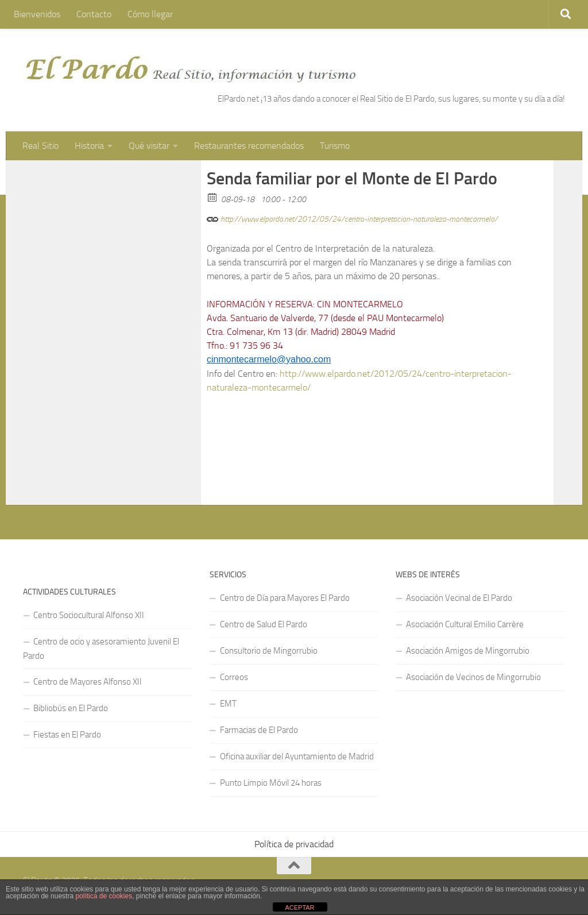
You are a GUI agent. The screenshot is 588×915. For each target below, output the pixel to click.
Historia (89, 146)
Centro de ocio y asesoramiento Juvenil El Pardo (101, 649)
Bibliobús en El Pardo (71, 708)
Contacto (94, 14)
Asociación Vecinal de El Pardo (459, 598)
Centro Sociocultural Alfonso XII (89, 615)
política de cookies (104, 896)
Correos (234, 677)
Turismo (335, 146)
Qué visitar (149, 146)
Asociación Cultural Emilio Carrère (465, 624)
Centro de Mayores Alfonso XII (88, 682)
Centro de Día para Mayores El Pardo (285, 598)
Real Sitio (40, 146)
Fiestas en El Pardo (67, 735)
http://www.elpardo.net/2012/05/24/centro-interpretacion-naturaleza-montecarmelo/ (352, 217)
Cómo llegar (150, 14)
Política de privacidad (294, 844)
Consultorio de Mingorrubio (269, 651)
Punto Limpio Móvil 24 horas (271, 783)
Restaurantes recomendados (249, 146)
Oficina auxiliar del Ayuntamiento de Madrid (297, 756)
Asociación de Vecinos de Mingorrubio (473, 677)
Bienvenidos (37, 14)
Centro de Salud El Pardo (264, 624)
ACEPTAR (299, 908)
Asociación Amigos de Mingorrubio (468, 651)
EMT (228, 704)
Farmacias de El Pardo (259, 730)
